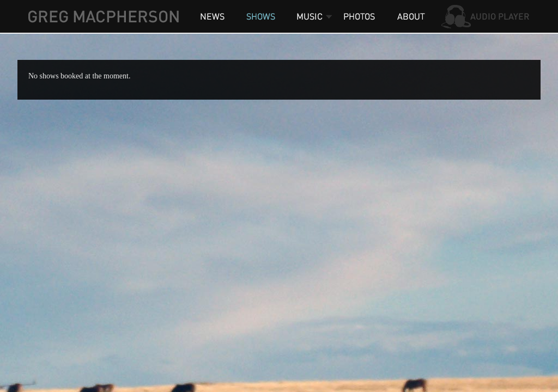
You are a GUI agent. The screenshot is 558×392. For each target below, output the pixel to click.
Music (309, 16)
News (212, 16)
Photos (361, 16)
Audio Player (486, 16)
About (410, 16)
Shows (260, 16)
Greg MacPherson (103, 16)
